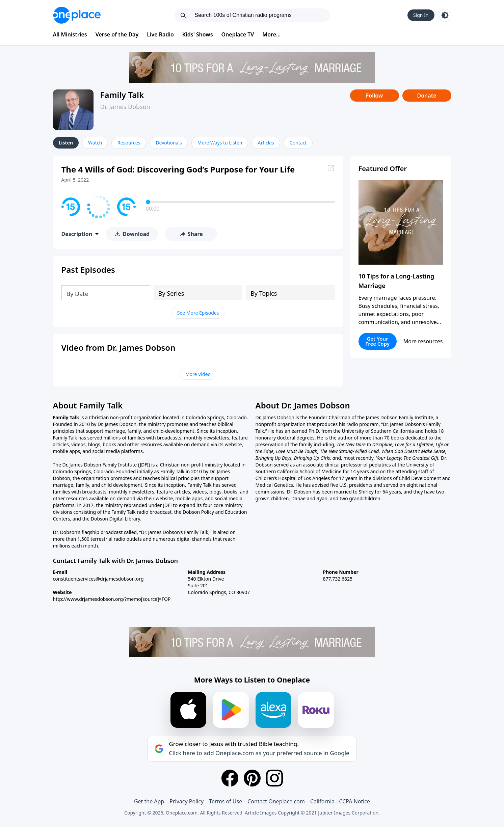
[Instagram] (274, 778)
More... (271, 34)
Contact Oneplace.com (276, 801)
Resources (129, 143)
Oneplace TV (238, 34)
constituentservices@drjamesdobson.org (98, 579)
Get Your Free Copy (377, 341)
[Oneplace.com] (77, 15)
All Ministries (70, 34)
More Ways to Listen (220, 143)
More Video (198, 374)
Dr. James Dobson (125, 107)
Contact (298, 143)
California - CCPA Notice (340, 801)
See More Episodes (198, 313)
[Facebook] (230, 778)
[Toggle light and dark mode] (445, 15)
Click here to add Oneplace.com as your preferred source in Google (259, 753)
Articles (266, 143)
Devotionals (169, 143)
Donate (427, 96)
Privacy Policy (187, 801)
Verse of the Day (117, 34)
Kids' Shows (198, 34)
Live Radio (160, 34)
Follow (374, 96)
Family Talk (122, 95)
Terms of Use (226, 801)
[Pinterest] (252, 778)
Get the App (149, 801)
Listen (66, 143)
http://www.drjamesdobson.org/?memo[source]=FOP (112, 599)
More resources (423, 341)
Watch (95, 143)
